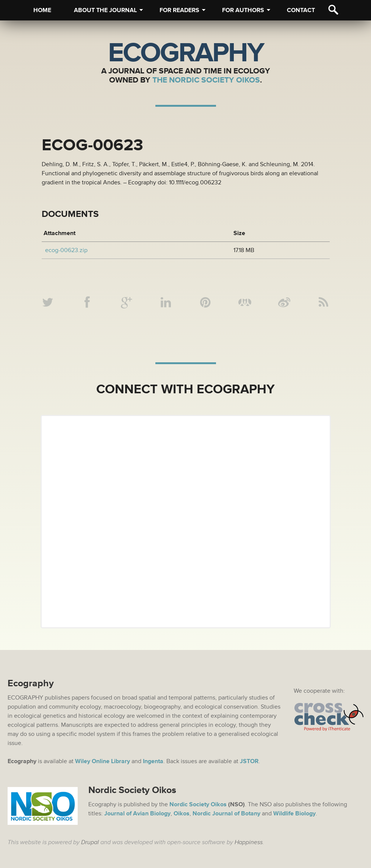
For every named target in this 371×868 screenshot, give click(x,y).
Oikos (182, 813)
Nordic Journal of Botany (226, 813)
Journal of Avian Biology (137, 813)
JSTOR (249, 761)
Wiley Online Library (103, 761)
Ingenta (153, 761)
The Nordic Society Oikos (206, 80)
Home (42, 10)
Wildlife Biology (294, 813)
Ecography (186, 53)
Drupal (90, 842)
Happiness (249, 842)
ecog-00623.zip (66, 250)
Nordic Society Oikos (198, 804)
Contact (301, 10)
